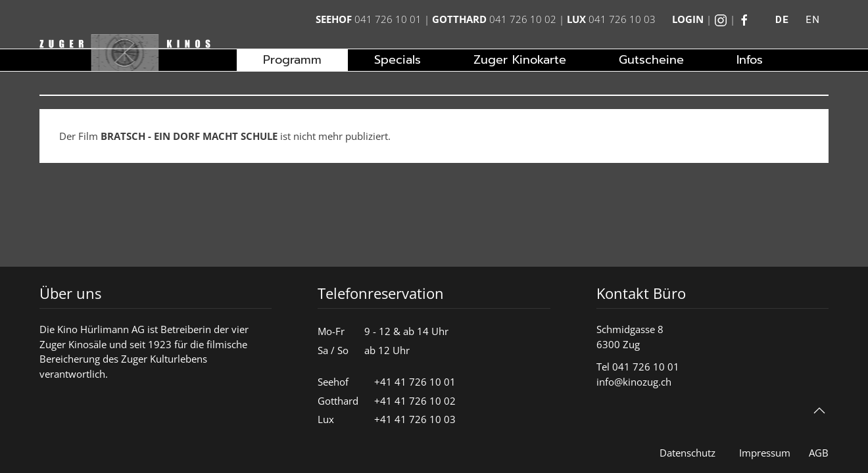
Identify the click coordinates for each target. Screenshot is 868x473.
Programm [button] (292, 60)
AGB (819, 453)
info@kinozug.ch (634, 382)
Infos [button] (750, 60)
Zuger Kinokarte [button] (520, 60)
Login (688, 19)
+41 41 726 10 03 (415, 419)
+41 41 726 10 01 (415, 382)
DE (782, 20)
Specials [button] (398, 60)
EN (813, 20)
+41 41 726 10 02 (415, 401)
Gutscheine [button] (651, 60)
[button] (819, 411)
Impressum (765, 453)
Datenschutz (687, 453)
